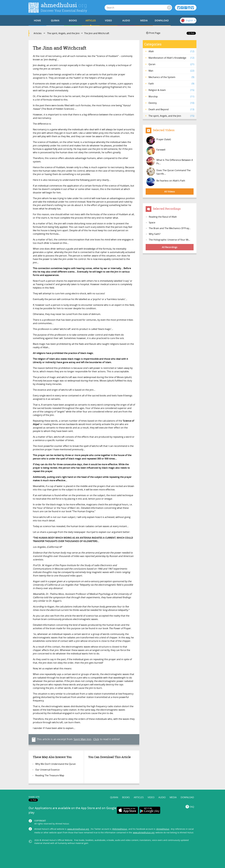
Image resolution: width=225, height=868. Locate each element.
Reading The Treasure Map (50, 775)
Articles (38, 33)
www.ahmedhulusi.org (78, 829)
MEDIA (144, 20)
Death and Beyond (171, 109)
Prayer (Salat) (159, 140)
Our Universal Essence (47, 770)
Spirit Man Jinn (82, 739)
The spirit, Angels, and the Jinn (63, 33)
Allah (171, 51)
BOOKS (73, 20)
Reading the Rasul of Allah (163, 217)
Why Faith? (155, 234)
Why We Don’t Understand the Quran (56, 764)
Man (171, 71)
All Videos (170, 192)
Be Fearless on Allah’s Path (166, 182)
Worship (171, 96)
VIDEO (108, 20)
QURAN (55, 20)
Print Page (153, 33)
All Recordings (170, 247)
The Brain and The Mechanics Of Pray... (170, 228)
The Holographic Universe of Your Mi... (169, 240)
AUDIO (126, 20)
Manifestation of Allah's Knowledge (171, 58)
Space (152, 222)
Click (96, 739)
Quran (171, 64)
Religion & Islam (171, 90)
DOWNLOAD (162, 20)
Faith (171, 84)
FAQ (192, 807)
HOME (37, 20)
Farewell (156, 151)
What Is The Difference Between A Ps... (170, 161)
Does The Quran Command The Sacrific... (168, 171)
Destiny (171, 103)
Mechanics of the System (171, 77)
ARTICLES (91, 20)
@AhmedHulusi (120, 829)
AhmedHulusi (163, 829)
